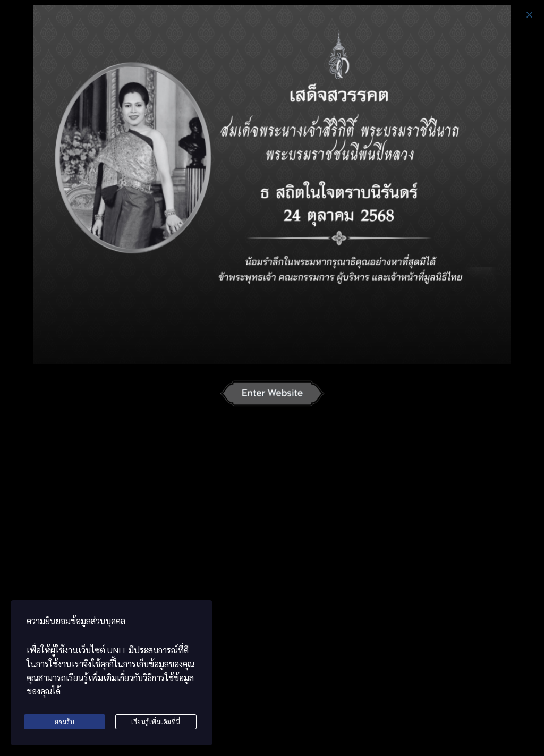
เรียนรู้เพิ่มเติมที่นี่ (156, 721)
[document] (272, 378)
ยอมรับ (65, 721)
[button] (529, 15)
